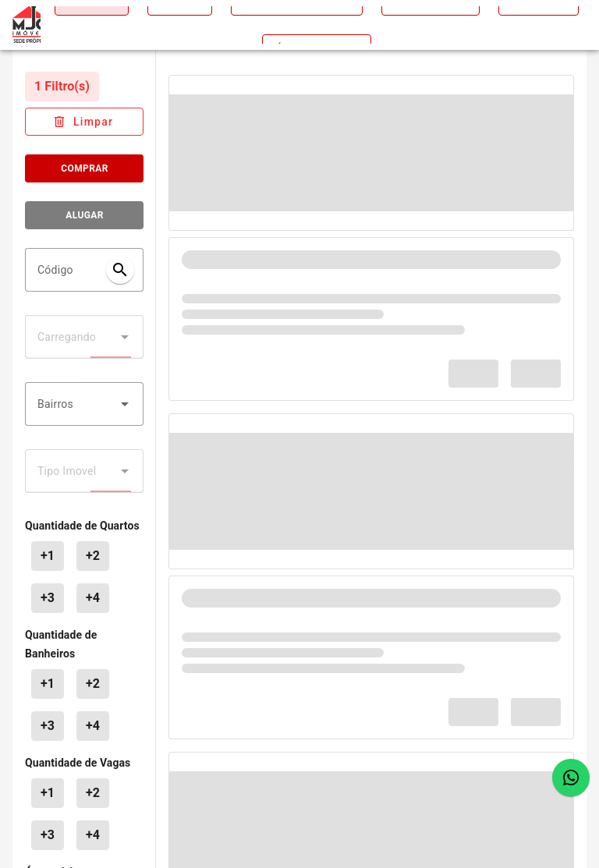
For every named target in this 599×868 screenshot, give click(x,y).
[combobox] (84, 404)
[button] (125, 404)
